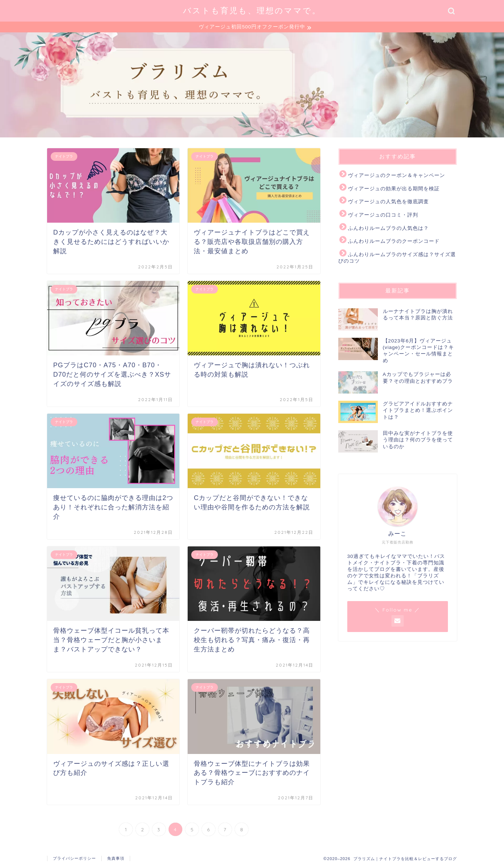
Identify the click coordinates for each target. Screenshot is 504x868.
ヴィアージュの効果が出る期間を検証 (394, 190)
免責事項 (116, 859)
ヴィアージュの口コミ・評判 (383, 216)
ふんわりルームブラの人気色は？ (388, 229)
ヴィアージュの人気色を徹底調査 (388, 203)
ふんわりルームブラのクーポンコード (394, 242)
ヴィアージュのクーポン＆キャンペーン (397, 176)
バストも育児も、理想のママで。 (252, 10)
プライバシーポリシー (74, 859)
